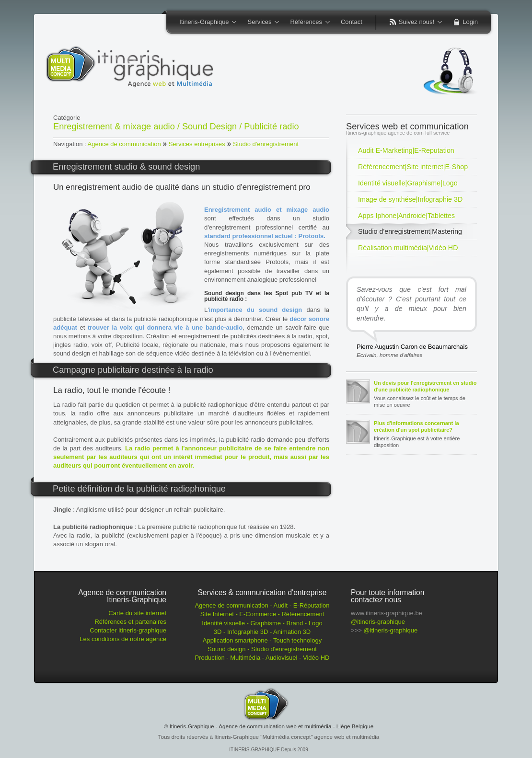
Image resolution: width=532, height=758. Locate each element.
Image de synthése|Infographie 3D (410, 199)
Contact (352, 22)
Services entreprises (197, 144)
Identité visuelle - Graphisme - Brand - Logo (262, 623)
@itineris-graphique (378, 622)
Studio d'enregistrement (266, 144)
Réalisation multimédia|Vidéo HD (408, 248)
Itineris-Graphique (205, 23)
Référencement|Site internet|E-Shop (413, 167)
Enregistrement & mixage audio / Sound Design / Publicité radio (176, 126)
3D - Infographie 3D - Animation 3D (262, 632)
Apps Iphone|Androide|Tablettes (406, 216)
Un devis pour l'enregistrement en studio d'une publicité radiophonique (425, 386)
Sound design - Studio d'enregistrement (262, 649)
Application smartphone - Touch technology (262, 640)
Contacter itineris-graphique (128, 630)
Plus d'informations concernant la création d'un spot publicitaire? (416, 426)
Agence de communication (124, 144)
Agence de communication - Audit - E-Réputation (262, 605)
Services (260, 23)
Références (306, 23)
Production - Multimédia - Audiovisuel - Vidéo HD (262, 658)
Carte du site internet (137, 613)
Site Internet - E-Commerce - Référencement (262, 614)
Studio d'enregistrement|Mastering (410, 231)
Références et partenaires (130, 622)
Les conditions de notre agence (123, 639)
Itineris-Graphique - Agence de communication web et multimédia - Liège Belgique (272, 726)
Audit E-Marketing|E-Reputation (406, 150)
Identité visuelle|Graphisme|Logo (408, 183)
